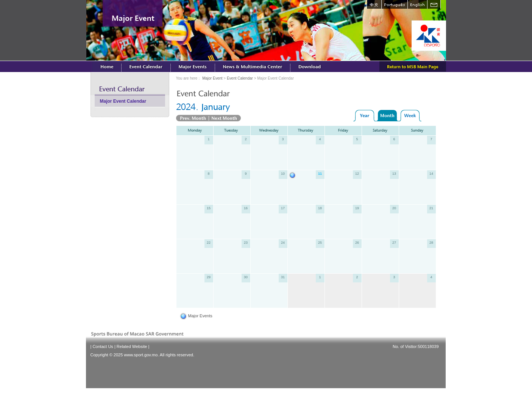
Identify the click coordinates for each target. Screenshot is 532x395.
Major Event (212, 78)
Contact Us (103, 346)
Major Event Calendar (123, 101)
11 (320, 174)
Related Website (132, 346)
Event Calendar (240, 78)
